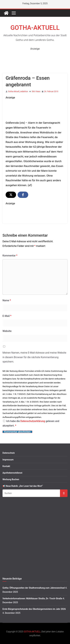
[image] (35, 208)
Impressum (8, 460)
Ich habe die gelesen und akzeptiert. (31, 423)
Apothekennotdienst (12, 473)
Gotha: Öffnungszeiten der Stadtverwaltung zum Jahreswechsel (34, 588)
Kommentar (10, 256)
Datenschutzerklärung (33, 421)
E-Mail (7, 316)
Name (7, 300)
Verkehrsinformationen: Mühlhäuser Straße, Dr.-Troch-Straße (32, 598)
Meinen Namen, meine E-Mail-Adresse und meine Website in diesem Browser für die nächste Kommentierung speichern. (34, 357)
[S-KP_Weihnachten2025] (35, 102)
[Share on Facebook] (23, 195)
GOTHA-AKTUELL (35, 28)
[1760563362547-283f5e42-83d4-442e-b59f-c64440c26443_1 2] (35, 53)
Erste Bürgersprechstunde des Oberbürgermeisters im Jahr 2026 (34, 609)
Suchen (64, 493)
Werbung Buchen (11, 479)
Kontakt (6, 466)
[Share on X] (11, 195)
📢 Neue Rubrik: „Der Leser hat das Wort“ (23, 486)
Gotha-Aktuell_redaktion (18, 91)
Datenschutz (9, 453)
